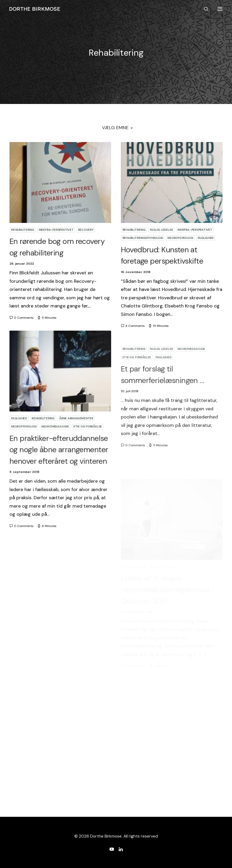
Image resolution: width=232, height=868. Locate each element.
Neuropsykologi (180, 238)
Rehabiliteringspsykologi (143, 238)
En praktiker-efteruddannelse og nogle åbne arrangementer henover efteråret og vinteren (59, 475)
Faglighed (206, 238)
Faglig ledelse (161, 230)
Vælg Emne (115, 128)
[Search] (204, 9)
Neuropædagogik (55, 452)
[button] (220, 9)
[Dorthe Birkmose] (35, 9)
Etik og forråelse (88, 452)
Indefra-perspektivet (56, 230)
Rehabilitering (23, 230)
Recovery (86, 230)
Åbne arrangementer (76, 443)
